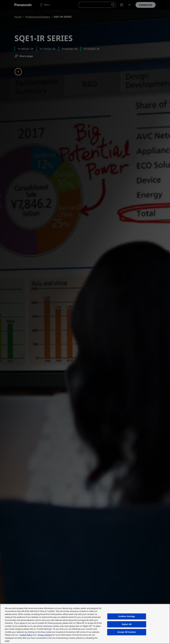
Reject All (127, 624)
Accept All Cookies (127, 632)
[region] (85, 624)
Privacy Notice (45, 635)
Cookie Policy (26, 635)
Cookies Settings (127, 616)
